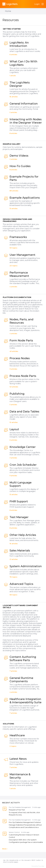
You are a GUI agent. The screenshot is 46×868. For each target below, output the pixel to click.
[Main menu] (43, 4)
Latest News (18, 759)
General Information (24, 104)
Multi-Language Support (21, 484)
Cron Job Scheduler (23, 465)
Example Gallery (12, 144)
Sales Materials (20, 551)
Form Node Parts (21, 340)
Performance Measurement (19, 274)
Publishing (17, 394)
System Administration (26, 566)
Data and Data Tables (24, 412)
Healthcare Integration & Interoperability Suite (26, 701)
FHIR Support (19, 501)
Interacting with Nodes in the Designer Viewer (26, 121)
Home (8, 11)
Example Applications (25, 198)
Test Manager (19, 517)
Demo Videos (19, 156)
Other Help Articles (23, 535)
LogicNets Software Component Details (20, 606)
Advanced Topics (21, 584)
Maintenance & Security (20, 776)
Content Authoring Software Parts (23, 659)
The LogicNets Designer (20, 84)
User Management (22, 255)
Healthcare (17, 735)
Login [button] (37, 4)
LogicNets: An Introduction (19, 44)
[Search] (32, 4)
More (4, 849)
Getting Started (12, 29)
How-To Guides (20, 166)
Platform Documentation (17, 297)
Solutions (8, 724)
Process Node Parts (23, 376)
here (9, 640)
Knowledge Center (23, 447)
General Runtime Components (21, 680)
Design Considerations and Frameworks (17, 220)
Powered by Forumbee (38, 866)
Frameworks (18, 237)
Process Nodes (20, 358)
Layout (14, 429)
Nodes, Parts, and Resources (21, 321)
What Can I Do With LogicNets (23, 63)
